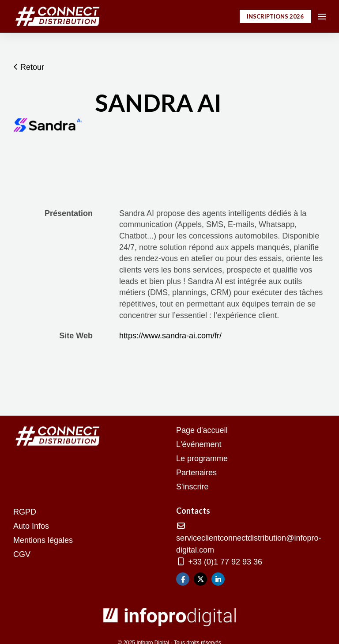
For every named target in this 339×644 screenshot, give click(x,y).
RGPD (25, 512)
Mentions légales (43, 540)
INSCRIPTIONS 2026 (275, 16)
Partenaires (196, 473)
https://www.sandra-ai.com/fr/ (170, 336)
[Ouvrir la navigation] (322, 16)
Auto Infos (31, 526)
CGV (22, 554)
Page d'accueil (202, 430)
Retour (29, 67)
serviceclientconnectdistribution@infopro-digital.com (249, 538)
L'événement (199, 444)
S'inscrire (192, 487)
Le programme (202, 458)
